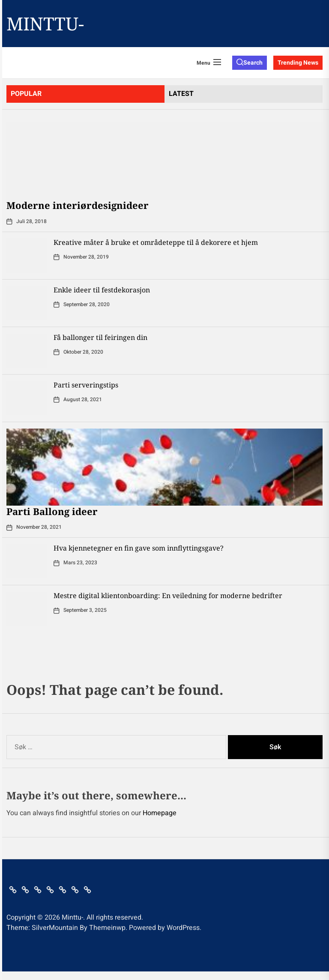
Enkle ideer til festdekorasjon (102, 290)
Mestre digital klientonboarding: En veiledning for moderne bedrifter (168, 596)
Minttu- (45, 24)
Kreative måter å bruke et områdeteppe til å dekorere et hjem (156, 242)
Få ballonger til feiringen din (100, 337)
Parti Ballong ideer (52, 511)
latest (181, 94)
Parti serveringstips (86, 385)
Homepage (160, 813)
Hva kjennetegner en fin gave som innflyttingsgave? (139, 548)
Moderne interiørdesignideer (78, 205)
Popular (26, 94)
